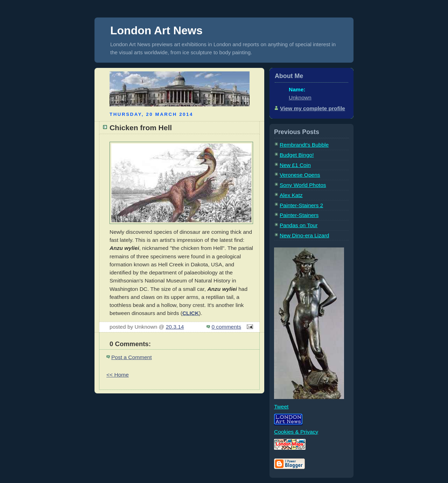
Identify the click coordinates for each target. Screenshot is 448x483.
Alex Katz (291, 195)
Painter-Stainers (299, 215)
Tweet (281, 407)
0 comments (226, 327)
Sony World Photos (303, 185)
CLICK (191, 313)
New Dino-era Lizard (304, 235)
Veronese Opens (300, 175)
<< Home (118, 375)
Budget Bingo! (297, 155)
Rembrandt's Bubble (304, 145)
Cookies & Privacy (296, 432)
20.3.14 (175, 327)
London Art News (156, 30)
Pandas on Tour (299, 225)
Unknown (300, 97)
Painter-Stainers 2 (301, 205)
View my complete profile (313, 108)
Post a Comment (132, 357)
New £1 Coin (295, 165)
